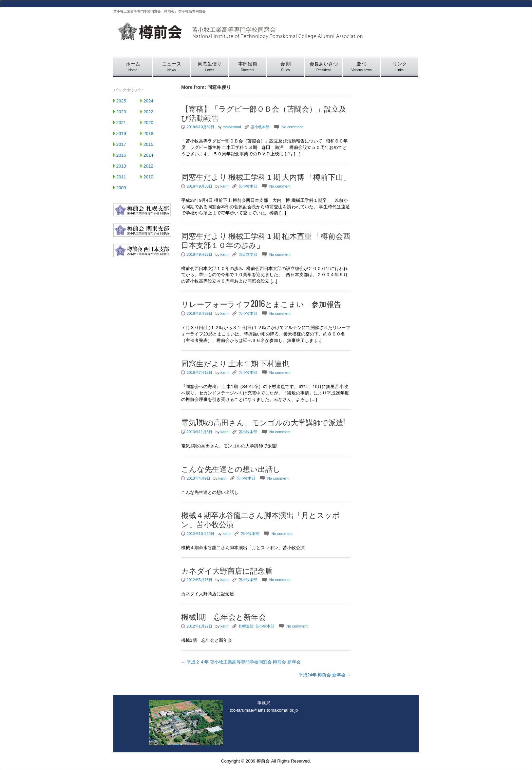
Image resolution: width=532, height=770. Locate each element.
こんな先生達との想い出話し (231, 469)
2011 (120, 177)
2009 (120, 188)
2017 (120, 144)
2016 (120, 155)
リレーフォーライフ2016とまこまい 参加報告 (261, 304)
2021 (120, 123)
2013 (120, 166)
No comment (292, 127)
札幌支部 (246, 626)
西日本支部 (248, 254)
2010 (147, 177)
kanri (225, 186)
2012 (147, 166)
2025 (120, 101)
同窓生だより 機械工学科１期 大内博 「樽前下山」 (266, 177)
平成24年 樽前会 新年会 (325, 675)
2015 (147, 144)
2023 (120, 112)
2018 (147, 133)
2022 (147, 112)
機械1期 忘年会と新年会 (224, 617)
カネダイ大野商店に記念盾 (227, 571)
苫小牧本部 (260, 127)
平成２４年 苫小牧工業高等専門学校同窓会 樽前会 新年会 (241, 662)
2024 (147, 101)
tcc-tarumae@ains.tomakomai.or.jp (264, 710)
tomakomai (232, 127)
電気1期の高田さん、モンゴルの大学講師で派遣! (263, 423)
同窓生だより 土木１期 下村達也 (235, 364)
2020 (147, 123)
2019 (120, 133)
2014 (147, 155)
